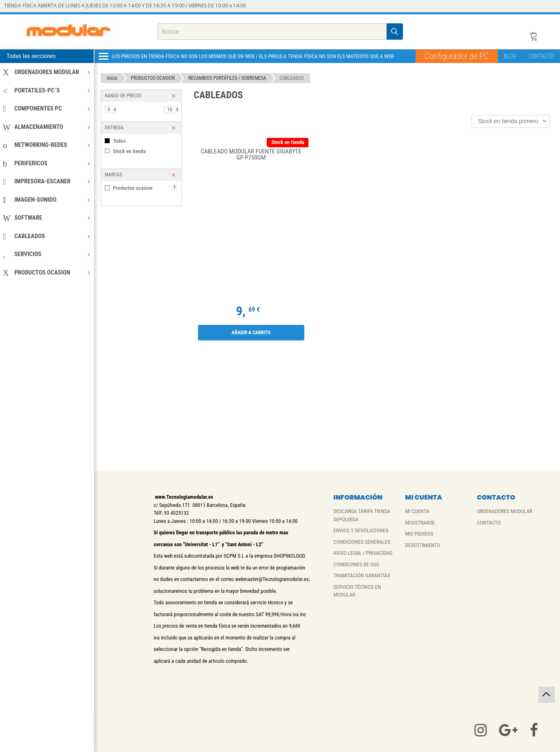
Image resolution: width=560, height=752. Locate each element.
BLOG (510, 56)
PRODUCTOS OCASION (46, 272)
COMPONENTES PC (46, 108)
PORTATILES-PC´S (46, 90)
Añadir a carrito (251, 333)
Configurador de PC (457, 56)
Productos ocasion (145, 188)
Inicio (112, 78)
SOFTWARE (46, 218)
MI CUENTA (417, 511)
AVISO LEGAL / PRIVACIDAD (363, 553)
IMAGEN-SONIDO (46, 200)
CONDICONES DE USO (356, 564)
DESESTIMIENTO (423, 545)
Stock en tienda (129, 151)
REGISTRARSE (420, 523)
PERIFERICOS (46, 163)
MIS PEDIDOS (419, 534)
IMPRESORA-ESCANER (46, 181)
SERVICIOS (46, 254)
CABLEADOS (46, 236)
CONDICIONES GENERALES (362, 542)
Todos (119, 141)
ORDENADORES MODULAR (46, 72)
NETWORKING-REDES (46, 145)
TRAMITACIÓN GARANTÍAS (362, 575)
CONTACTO (541, 56)
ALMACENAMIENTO (46, 127)
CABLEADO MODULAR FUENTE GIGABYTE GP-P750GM (251, 155)
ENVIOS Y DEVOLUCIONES (361, 530)
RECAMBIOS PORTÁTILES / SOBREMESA (227, 78)
